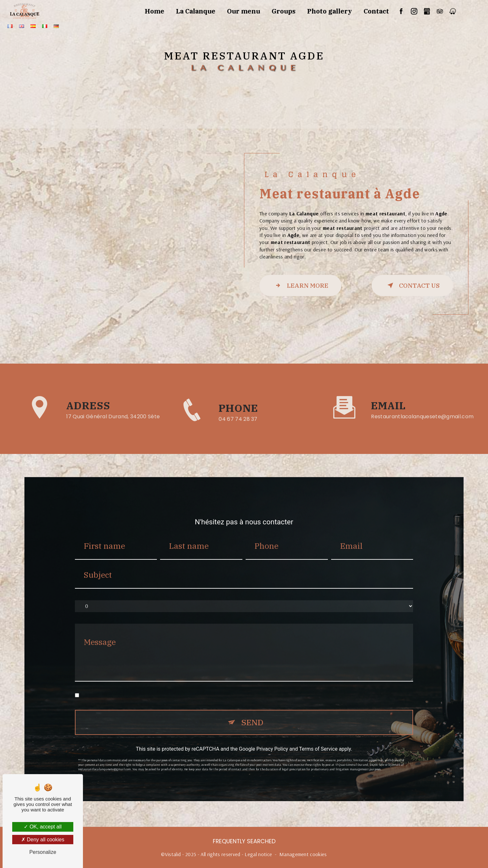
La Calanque (196, 11)
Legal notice (258, 854)
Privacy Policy (272, 741)
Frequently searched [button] (244, 841)
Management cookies (303, 854)
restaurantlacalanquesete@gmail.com (422, 408)
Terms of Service (318, 741)
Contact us (412, 285)
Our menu (244, 11)
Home (154, 11)
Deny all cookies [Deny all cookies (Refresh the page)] (43, 840)
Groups (284, 11)
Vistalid (173, 854)
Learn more (300, 285)
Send (252, 714)
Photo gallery (330, 11)
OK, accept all (43, 827)
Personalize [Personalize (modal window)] (43, 852)
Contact (376, 11)
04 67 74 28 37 (238, 427)
